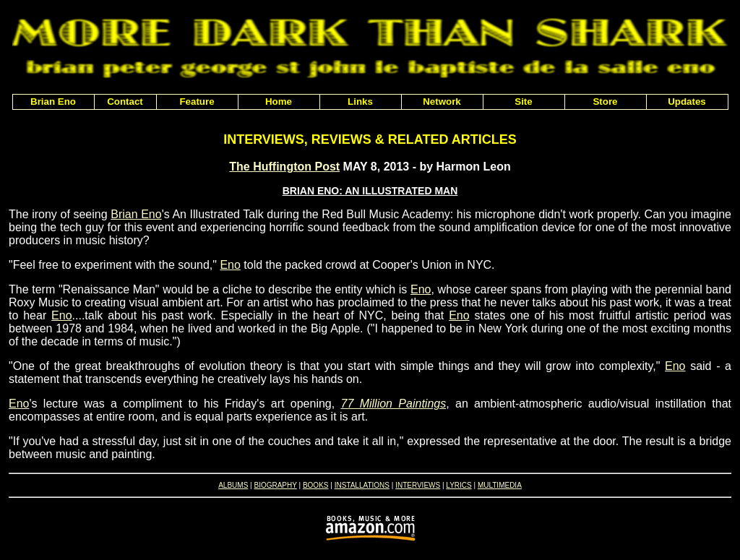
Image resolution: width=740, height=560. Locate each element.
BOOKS (316, 485)
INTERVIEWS (418, 485)
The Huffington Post (284, 167)
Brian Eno (136, 214)
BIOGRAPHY (275, 485)
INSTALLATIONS (362, 485)
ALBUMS (233, 485)
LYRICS (459, 485)
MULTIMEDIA (500, 485)
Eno (230, 265)
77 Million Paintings (394, 404)
